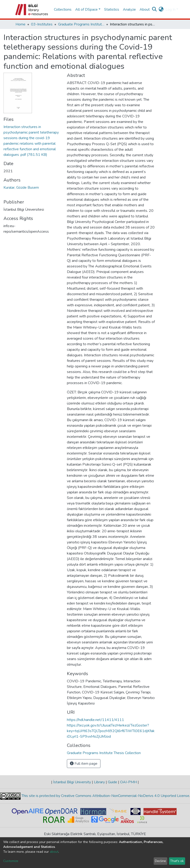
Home (20, 24)
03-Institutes (42, 24)
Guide (112, 782)
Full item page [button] (84, 764)
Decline (160, 861)
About (145, 9)
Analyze (129, 9)
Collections (63, 9)
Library (99, 782)
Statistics (112, 9)
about (54, 852)
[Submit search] (154, 9)
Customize (11, 861)
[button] (161, 9)
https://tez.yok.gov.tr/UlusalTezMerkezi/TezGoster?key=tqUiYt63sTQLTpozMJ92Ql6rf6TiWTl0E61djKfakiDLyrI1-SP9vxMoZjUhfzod (111, 731)
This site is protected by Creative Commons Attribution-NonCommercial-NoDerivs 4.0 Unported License (105, 796)
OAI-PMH (128, 782)
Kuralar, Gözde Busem (21, 188)
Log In (170, 9)
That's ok (177, 861)
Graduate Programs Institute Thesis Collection (81, 24)
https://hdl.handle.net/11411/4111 (95, 720)
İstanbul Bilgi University (72, 782)
